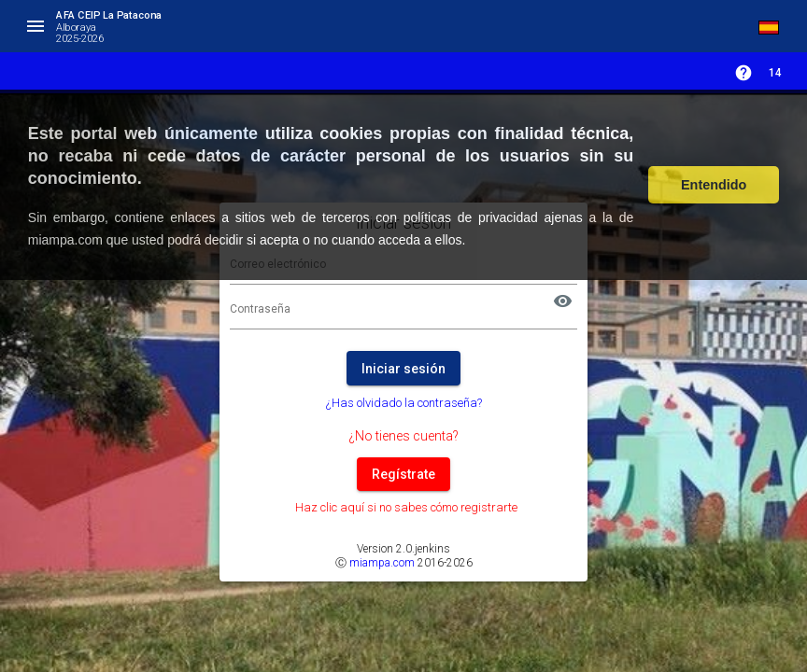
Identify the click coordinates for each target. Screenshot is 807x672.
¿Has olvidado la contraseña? (404, 403)
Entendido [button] (714, 185)
